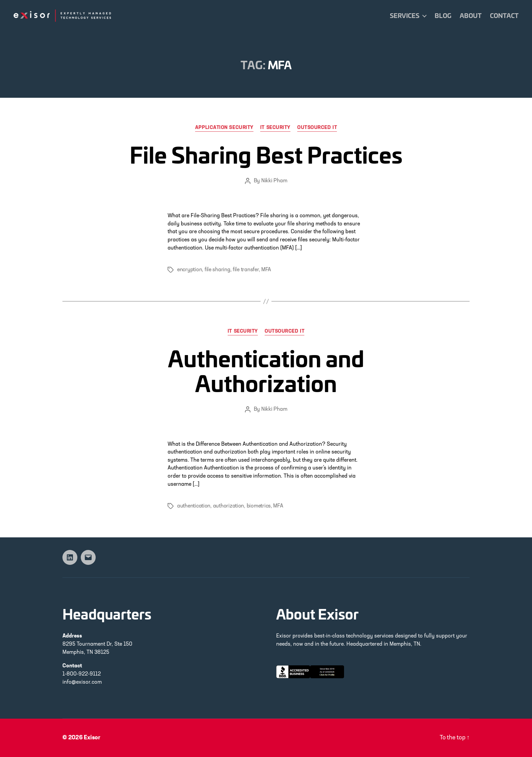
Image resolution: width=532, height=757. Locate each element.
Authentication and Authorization (266, 370)
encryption (189, 270)
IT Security (275, 128)
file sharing (217, 270)
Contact (504, 16)
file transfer (246, 270)
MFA (266, 270)
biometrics (259, 506)
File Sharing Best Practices (266, 154)
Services (405, 16)
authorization (229, 506)
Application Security (224, 128)
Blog (443, 16)
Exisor (92, 738)
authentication (194, 506)
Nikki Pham (274, 181)
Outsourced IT (317, 128)
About (471, 16)
